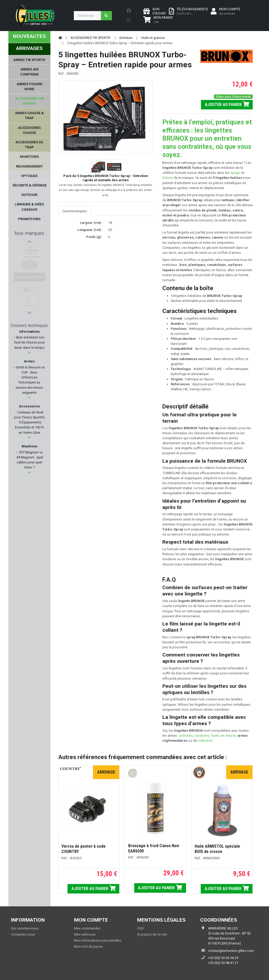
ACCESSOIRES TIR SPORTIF (91, 38)
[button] (29, 353)
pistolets (186, 736)
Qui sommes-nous (25, 928)
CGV (140, 928)
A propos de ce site (152, 934)
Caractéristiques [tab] (75, 211)
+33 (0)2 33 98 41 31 (223, 963)
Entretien (126, 38)
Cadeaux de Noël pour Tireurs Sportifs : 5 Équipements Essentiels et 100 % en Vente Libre (29, 422)
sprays (236, 173)
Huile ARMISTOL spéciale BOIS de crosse (217, 849)
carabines (202, 736)
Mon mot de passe (88, 946)
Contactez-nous (23, 934)
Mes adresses (85, 934)
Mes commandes (87, 928)
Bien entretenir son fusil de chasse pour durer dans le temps (29, 342)
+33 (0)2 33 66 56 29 (223, 958)
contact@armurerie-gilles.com (231, 951)
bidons (168, 178)
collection (205, 741)
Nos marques (29, 233)
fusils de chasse (223, 736)
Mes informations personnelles (98, 940)
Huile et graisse (153, 38)
